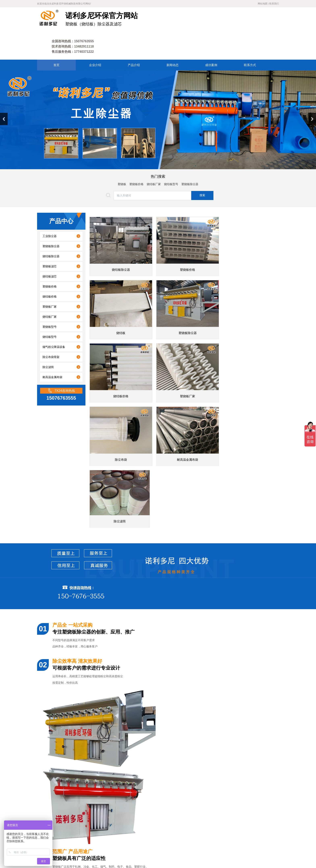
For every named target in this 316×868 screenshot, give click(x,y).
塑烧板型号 (50, 301)
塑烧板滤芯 (50, 240)
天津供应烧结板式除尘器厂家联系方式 (72, 740)
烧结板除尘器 (51, 230)
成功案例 (144, 825)
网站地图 (263, 4)
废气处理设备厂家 (166, 811)
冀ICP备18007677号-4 (103, 850)
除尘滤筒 (48, 341)
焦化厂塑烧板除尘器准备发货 (67, 722)
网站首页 (84, 825)
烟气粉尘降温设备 (54, 321)
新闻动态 (129, 825)
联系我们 (274, 4)
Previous (4, 93)
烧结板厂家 (154, 158)
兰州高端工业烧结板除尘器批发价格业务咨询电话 (79, 759)
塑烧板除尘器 (190, 158)
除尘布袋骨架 (51, 331)
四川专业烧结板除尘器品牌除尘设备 (71, 787)
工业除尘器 (50, 210)
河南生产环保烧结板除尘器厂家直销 (71, 750)
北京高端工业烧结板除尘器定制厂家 (71, 731)
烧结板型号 (171, 158)
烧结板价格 (50, 270)
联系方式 (159, 825)
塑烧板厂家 (50, 281)
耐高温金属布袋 (52, 351)
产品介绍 (114, 825)
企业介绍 (99, 825)
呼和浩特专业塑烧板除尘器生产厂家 (71, 768)
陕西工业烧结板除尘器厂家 (65, 777)
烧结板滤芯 (50, 250)
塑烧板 (122, 158)
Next (312, 93)
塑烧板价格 (136, 158)
